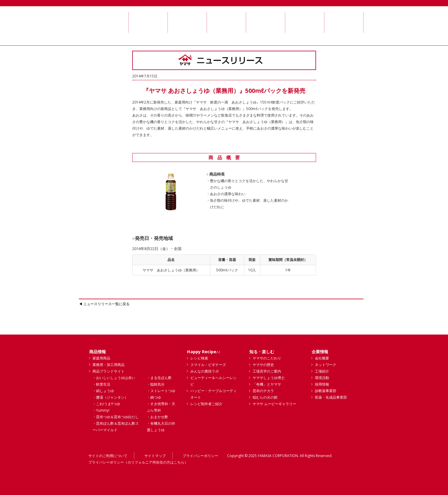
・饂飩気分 (156, 384)
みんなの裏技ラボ (205, 371)
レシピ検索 (199, 358)
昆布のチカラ (263, 391)
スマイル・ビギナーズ (208, 365)
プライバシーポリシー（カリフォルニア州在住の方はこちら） (138, 462)
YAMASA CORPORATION (278, 456)
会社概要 (322, 358)
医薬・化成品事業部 (331, 397)
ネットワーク (326, 365)
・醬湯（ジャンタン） (110, 397)
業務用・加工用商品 (109, 365)
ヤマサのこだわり (267, 358)
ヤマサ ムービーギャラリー (274, 404)
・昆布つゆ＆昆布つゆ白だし (116, 417)
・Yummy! (101, 410)
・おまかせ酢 (157, 417)
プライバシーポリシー (200, 456)
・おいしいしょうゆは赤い (114, 378)
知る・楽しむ (262, 352)
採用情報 (322, 384)
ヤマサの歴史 (263, 365)
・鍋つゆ (154, 397)
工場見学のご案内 (267, 371)
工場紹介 (322, 371)
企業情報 (320, 352)
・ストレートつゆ (161, 391)
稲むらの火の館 (265, 397)
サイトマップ (155, 456)
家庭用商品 (101, 358)
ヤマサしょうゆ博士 (269, 378)
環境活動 (322, 378)
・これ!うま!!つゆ (106, 404)
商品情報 (98, 352)
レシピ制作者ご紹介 (206, 404)
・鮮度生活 (101, 384)
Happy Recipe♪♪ (204, 352)
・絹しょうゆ (103, 391)
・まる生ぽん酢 (159, 378)
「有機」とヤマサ (267, 384)
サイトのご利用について (108, 456)
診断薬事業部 (326, 391)
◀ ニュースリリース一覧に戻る (104, 304)
